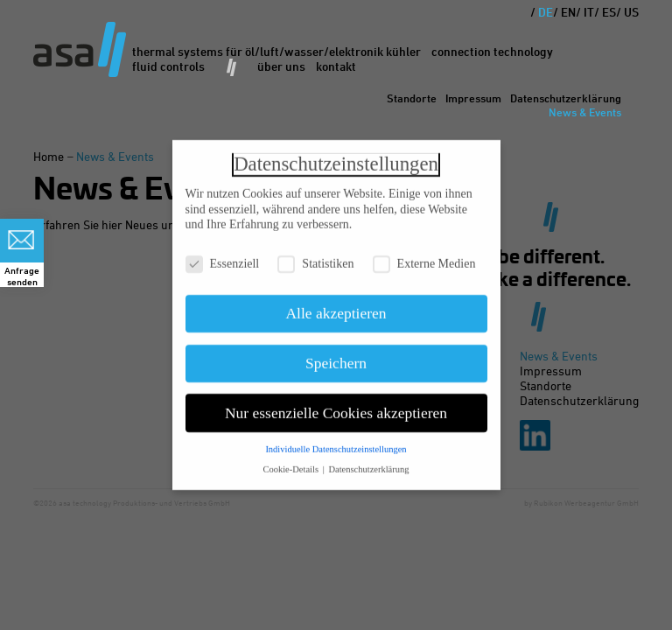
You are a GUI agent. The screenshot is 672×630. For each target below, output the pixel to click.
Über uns (281, 66)
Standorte (412, 98)
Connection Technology (492, 51)
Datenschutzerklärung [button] (368, 465)
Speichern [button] (336, 358)
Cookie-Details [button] (291, 465)
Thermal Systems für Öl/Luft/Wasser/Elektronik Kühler (276, 51)
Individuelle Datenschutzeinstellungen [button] (336, 445)
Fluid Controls (168, 66)
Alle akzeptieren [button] (336, 309)
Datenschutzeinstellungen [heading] (336, 159)
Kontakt (336, 66)
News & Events (585, 112)
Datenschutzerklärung (566, 98)
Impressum (473, 98)
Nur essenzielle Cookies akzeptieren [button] (336, 408)
